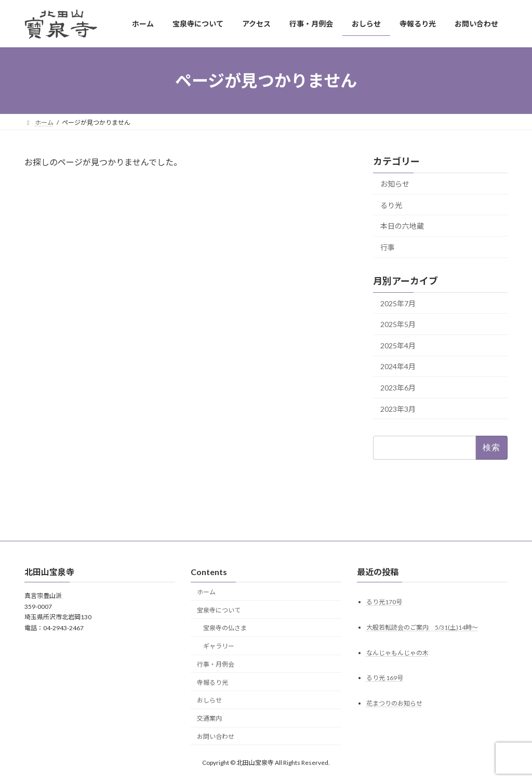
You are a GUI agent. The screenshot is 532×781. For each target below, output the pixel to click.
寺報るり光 (212, 682)
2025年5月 (398, 324)
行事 (388, 247)
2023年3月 (398, 409)
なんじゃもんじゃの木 (397, 653)
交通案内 (209, 718)
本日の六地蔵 (402, 226)
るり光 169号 (385, 678)
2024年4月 (398, 367)
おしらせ (209, 701)
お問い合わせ (216, 737)
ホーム (206, 592)
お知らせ (395, 184)
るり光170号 (384, 602)
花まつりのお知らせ (394, 704)
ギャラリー (219, 646)
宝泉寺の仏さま (225, 628)
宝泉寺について (219, 610)
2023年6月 (398, 388)
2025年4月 (398, 346)
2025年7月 (398, 303)
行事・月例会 (216, 664)
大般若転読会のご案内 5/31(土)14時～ (422, 627)
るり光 (391, 205)
